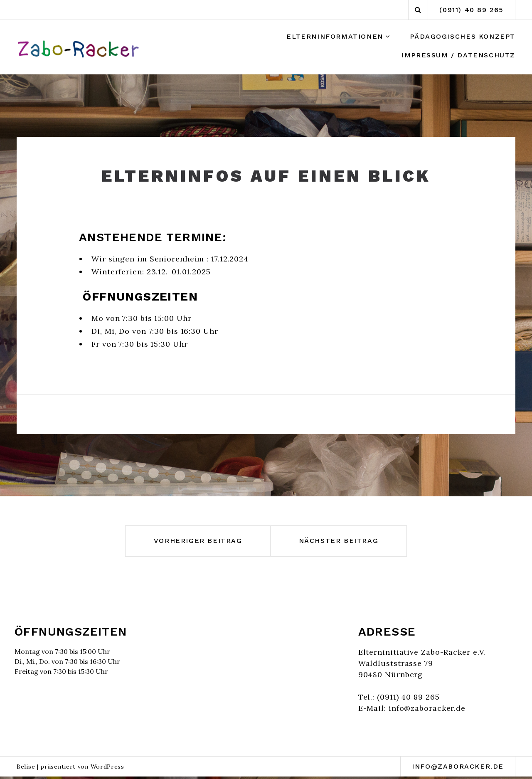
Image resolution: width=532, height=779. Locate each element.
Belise (26, 767)
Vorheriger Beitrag (198, 541)
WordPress (107, 767)
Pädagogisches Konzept (463, 36)
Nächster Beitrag (339, 541)
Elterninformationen (335, 36)
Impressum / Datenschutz (458, 55)
